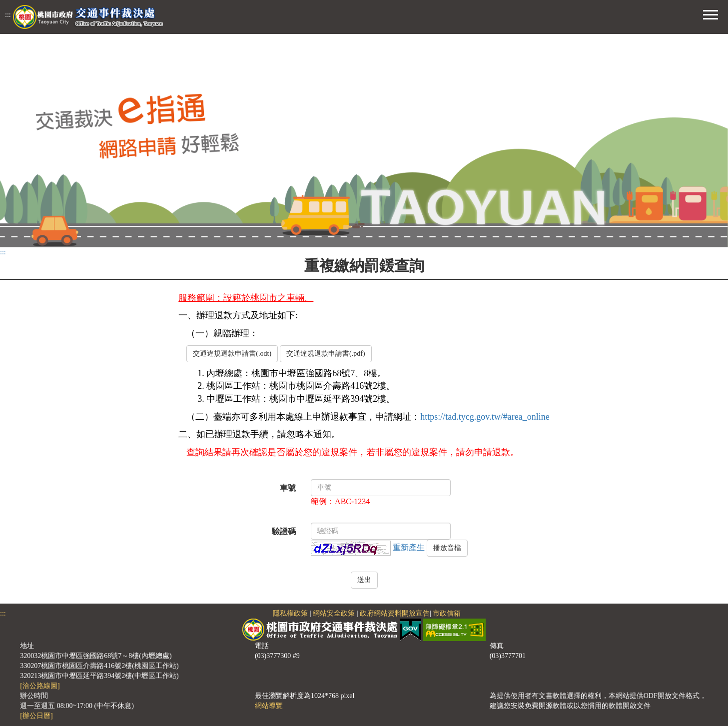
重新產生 (409, 547)
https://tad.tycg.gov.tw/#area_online (485, 417)
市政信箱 (447, 613)
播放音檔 (447, 548)
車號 (288, 488)
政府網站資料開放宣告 (395, 613)
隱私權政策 (290, 613)
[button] (711, 13)
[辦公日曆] (36, 716)
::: (8, 15)
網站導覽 (269, 706)
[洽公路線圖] (40, 686)
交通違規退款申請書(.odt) (232, 354)
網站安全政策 (334, 613)
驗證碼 (284, 531)
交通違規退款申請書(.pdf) (326, 354)
